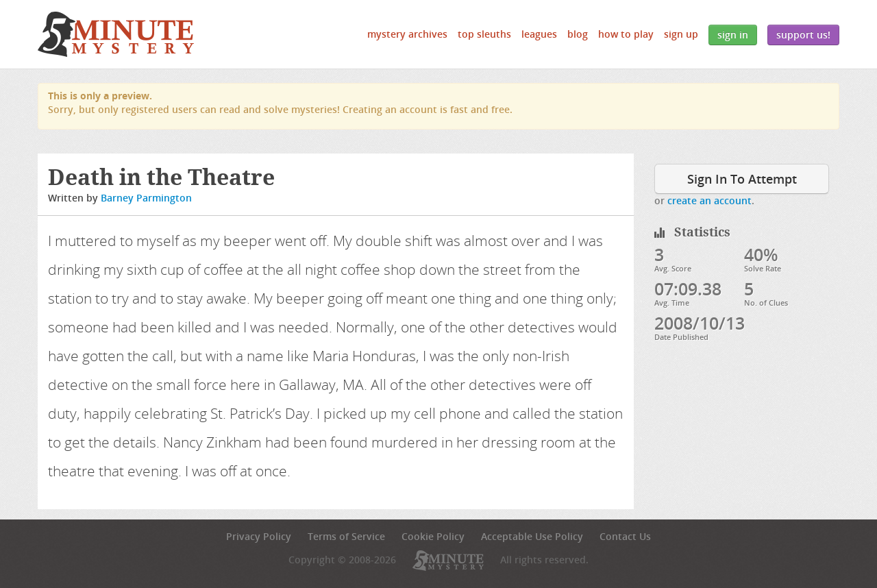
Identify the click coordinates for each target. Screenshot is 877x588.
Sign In (733, 35)
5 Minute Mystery (116, 34)
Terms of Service (346, 536)
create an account (709, 200)
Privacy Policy (259, 536)
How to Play (626, 34)
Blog (578, 34)
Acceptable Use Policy (532, 536)
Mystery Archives (407, 34)
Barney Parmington (146, 198)
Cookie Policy (433, 536)
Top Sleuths (484, 34)
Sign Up (681, 34)
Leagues (539, 34)
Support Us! (803, 35)
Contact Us (625, 536)
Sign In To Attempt (742, 179)
